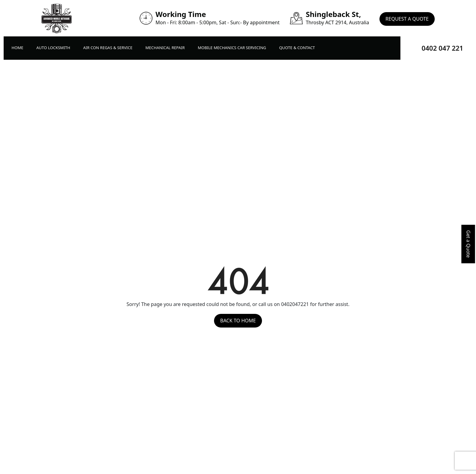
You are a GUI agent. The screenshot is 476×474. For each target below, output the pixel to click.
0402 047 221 (442, 48)
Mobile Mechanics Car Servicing (232, 48)
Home (17, 48)
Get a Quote (468, 244)
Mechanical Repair (165, 48)
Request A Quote (407, 18)
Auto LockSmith (53, 48)
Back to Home (238, 321)
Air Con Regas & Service (108, 48)
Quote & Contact (297, 48)
